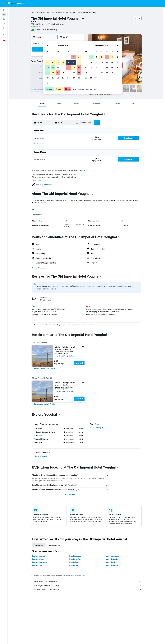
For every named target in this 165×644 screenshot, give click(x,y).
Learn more (83, 170)
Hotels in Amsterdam (112, 556)
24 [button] (48, 78)
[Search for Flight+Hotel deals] (4, 24)
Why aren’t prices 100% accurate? (87, 589)
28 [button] (68, 78)
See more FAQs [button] (70, 494)
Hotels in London (111, 562)
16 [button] (79, 67)
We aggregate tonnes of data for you (87, 586)
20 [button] (63, 73)
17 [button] (48, 73)
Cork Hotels (55, 12)
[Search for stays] (4, 15)
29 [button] (74, 78)
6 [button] (63, 62)
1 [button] (74, 57)
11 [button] (53, 67)
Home (33, 12)
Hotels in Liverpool (75, 556)
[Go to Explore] (4, 28)
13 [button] (63, 67)
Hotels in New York (75, 559)
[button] (4, 3)
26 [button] (58, 78)
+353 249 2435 (37, 27)
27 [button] (63, 78)
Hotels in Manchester (39, 562)
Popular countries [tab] (54, 545)
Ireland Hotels (41, 12)
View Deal (79, 363)
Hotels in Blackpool (39, 556)
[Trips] (4, 34)
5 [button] (58, 62)
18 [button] (53, 73)
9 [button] (79, 62)
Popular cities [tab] (38, 545)
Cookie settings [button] (37, 180)
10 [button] (48, 67)
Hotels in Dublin (74, 562)
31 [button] (48, 83)
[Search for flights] (4, 10)
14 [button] (68, 67)
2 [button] (79, 57)
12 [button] (58, 67)
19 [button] (58, 73)
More (34, 209)
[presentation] (114, 94)
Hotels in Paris (74, 565)
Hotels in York (37, 565)
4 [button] (53, 62)
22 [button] (74, 73)
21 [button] (68, 73)
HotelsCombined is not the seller (87, 582)
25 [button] (53, 78)
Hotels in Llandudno (112, 559)
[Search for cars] (4, 19)
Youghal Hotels (69, 12)
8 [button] (74, 62)
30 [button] (79, 78)
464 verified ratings (50, 30)
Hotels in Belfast (38, 559)
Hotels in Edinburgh (111, 565)
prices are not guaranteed (78, 575)
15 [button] (74, 67)
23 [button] (79, 73)
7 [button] (68, 62)
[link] (45, 368)
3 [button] (48, 62)
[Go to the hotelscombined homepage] (16, 3)
